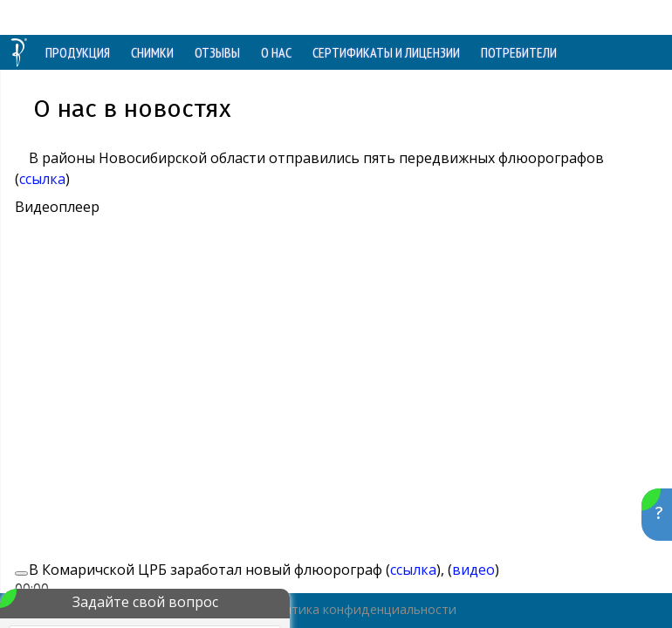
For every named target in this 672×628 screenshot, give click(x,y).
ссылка (42, 179)
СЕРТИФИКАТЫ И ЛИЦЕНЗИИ (386, 52)
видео (473, 570)
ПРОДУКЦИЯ (78, 52)
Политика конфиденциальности (358, 609)
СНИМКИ (152, 52)
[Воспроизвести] (21, 573)
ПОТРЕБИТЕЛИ (519, 52)
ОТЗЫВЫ (217, 52)
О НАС (276, 52)
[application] (294, 374)
